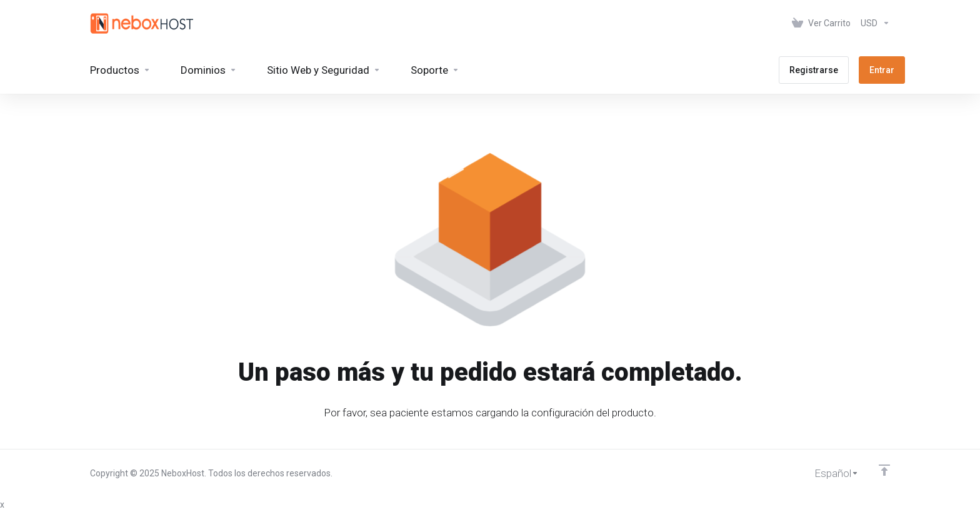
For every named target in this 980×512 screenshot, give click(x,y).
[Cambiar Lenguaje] (828, 473)
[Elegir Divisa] (873, 23)
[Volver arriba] (884, 470)
